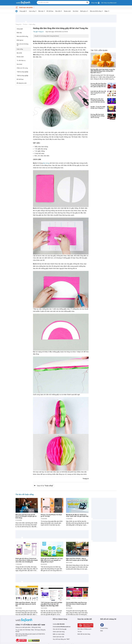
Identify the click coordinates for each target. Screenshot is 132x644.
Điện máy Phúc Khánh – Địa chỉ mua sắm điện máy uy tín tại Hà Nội (26, 604)
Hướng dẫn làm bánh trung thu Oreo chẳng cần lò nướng (97, 116)
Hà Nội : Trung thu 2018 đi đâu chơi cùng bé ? (98, 107)
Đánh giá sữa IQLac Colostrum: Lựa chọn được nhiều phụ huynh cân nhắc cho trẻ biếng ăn (27, 560)
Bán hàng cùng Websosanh (109, 3)
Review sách (67, 11)
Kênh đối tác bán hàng (84, 634)
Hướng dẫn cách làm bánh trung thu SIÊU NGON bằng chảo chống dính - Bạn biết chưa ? (103, 71)
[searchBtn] (87, 3)
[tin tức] (16, 11)
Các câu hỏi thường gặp (60, 629)
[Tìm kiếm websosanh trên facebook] (102, 625)
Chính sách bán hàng (59, 632)
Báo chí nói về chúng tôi (23, 45)
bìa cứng (46, 163)
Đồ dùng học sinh (22, 83)
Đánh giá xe (83, 11)
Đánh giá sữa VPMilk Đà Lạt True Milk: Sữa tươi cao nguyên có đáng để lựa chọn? (52, 560)
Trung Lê (86, 479)
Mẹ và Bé (58, 11)
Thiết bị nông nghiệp (22, 76)
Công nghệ (23, 11)
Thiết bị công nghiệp (22, 72)
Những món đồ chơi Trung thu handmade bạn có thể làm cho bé (98, 100)
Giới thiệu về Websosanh (84, 629)
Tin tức (25, 24)
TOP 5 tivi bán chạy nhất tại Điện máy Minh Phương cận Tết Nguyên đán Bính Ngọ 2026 (51, 604)
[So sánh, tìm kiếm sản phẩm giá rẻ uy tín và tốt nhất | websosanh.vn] (23, 3)
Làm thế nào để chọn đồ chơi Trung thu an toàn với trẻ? (98, 93)
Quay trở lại (45, 486)
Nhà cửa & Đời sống (96, 11)
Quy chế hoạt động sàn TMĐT (61, 639)
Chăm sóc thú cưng (22, 68)
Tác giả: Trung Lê (38, 32)
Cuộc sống (32, 11)
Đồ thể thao (50, 11)
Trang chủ (18, 24)
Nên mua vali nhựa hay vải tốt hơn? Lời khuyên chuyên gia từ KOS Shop (26, 516)
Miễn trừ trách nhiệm (59, 634)
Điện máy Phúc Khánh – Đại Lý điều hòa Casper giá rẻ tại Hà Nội (77, 559)
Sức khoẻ (76, 11)
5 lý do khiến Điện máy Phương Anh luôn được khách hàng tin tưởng (76, 604)
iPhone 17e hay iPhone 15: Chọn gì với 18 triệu (51, 515)
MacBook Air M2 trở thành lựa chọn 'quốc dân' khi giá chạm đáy (77, 515)
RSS (102, 631)
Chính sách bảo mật (58, 637)
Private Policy (104, 628)
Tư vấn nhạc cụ (21, 60)
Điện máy (41, 11)
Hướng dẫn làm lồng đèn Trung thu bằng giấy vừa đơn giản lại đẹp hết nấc (98, 85)
